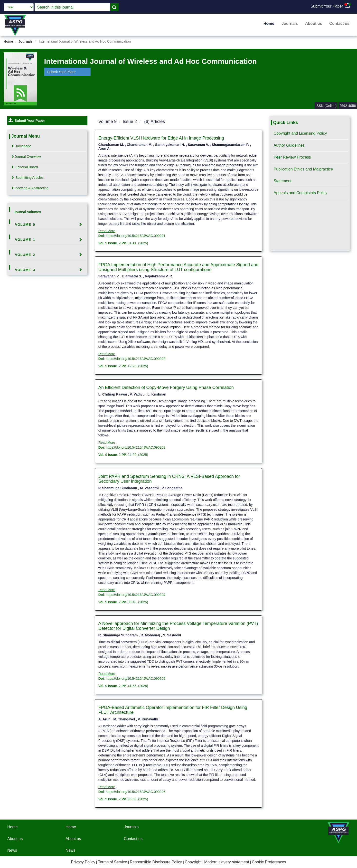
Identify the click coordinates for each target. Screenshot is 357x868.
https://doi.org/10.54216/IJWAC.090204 (136, 595)
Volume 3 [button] (25, 270)
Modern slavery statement (227, 862)
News (12, 850)
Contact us (339, 24)
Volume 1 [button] (25, 240)
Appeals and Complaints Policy (301, 193)
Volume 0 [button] (25, 225)
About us (314, 24)
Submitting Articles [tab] (28, 178)
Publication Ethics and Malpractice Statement (303, 175)
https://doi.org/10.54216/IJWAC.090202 (136, 359)
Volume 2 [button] (25, 255)
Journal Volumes (28, 212)
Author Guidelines (289, 145)
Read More (107, 231)
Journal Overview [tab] (26, 157)
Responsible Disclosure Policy (156, 862)
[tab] (47, 225)
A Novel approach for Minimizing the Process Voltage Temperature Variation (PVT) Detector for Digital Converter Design (178, 626)
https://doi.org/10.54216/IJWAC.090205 (136, 679)
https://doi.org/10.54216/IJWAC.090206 (136, 792)
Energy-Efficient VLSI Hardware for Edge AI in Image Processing (161, 138)
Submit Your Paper (327, 6)
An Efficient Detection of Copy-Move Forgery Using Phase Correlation (166, 387)
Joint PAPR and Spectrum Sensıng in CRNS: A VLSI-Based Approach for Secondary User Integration (169, 479)
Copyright (193, 862)
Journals (290, 24)
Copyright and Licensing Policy (300, 133)
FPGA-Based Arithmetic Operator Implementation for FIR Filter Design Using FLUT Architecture (173, 710)
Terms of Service (112, 862)
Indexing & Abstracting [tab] (30, 188)
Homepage (21, 146)
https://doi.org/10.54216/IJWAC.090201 (136, 236)
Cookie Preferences (269, 862)
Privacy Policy (83, 862)
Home (269, 24)
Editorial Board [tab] (25, 167)
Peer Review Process (292, 157)
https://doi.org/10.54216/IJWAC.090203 (136, 447)
